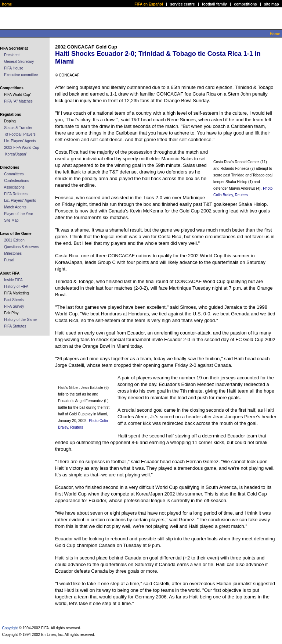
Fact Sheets (14, 300)
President (12, 55)
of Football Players (20, 134)
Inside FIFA (13, 280)
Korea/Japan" (16, 154)
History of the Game (20, 320)
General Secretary (19, 62)
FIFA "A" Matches (18, 101)
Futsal (9, 260)
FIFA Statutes (15, 326)
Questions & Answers (21, 247)
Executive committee (21, 75)
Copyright (10, 628)
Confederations (17, 181)
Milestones (13, 253)
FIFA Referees (16, 194)
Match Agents (15, 207)
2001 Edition (14, 240)
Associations (14, 187)
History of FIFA (16, 287)
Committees (14, 174)
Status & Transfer (18, 128)
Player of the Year (19, 214)
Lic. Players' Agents (20, 141)
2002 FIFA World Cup (21, 148)
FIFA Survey (14, 306)
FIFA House (14, 68)
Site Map (11, 220)
